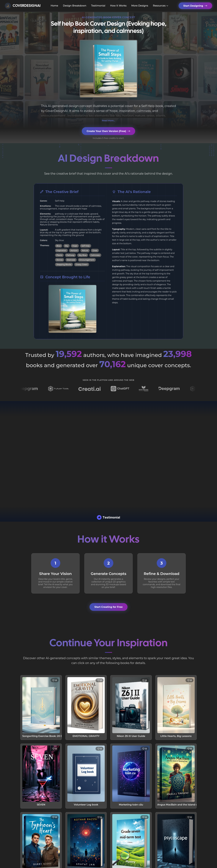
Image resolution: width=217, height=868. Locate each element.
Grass (95, 250)
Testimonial (98, 6)
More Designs (140, 6)
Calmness (95, 255)
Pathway (70, 255)
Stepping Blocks (64, 264)
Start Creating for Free (108, 607)
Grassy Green (82, 264)
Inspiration (61, 250)
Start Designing (195, 6)
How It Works (118, 6)
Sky (67, 246)
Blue (59, 246)
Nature (85, 250)
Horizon (74, 250)
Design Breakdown (75, 6)
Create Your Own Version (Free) (108, 131)
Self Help (86, 246)
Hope (75, 246)
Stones (60, 260)
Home (54, 6)
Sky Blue (83, 255)
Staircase (71, 260)
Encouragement (87, 260)
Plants (59, 255)
